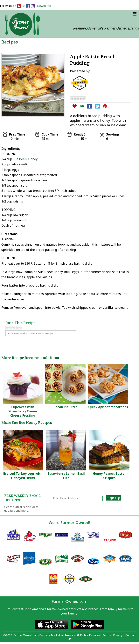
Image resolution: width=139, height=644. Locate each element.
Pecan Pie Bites (65, 407)
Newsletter (44, 6)
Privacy (118, 635)
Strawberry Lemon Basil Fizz (66, 476)
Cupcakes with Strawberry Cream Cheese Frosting (23, 411)
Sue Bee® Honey (25, 159)
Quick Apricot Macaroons (108, 407)
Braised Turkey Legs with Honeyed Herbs (23, 476)
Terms (107, 635)
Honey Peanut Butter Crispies (109, 476)
